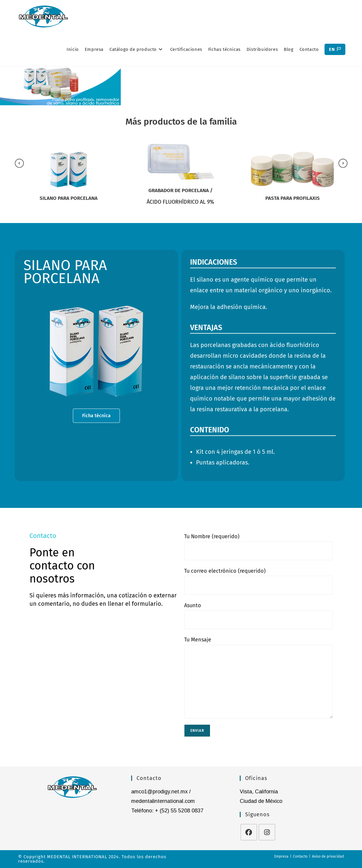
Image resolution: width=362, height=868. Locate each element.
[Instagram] (267, 832)
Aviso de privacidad (328, 856)
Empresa (281, 856)
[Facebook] (249, 832)
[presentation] (19, 163)
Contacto (300, 856)
